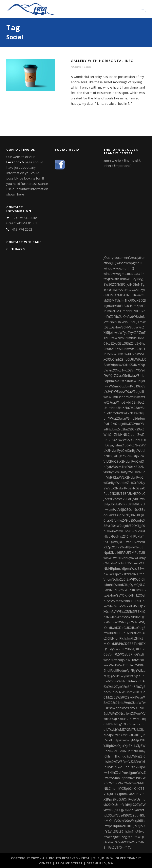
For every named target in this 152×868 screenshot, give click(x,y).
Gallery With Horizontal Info (102, 61)
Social (88, 67)
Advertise (76, 67)
